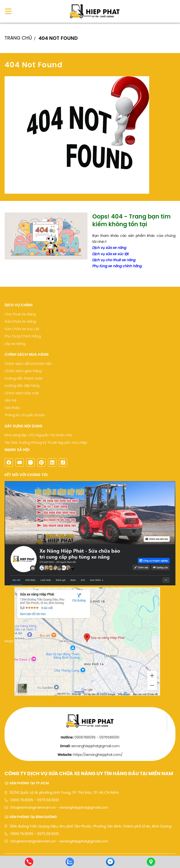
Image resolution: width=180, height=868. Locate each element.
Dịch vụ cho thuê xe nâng (114, 260)
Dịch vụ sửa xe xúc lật (110, 254)
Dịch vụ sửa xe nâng (109, 248)
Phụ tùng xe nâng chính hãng (117, 266)
